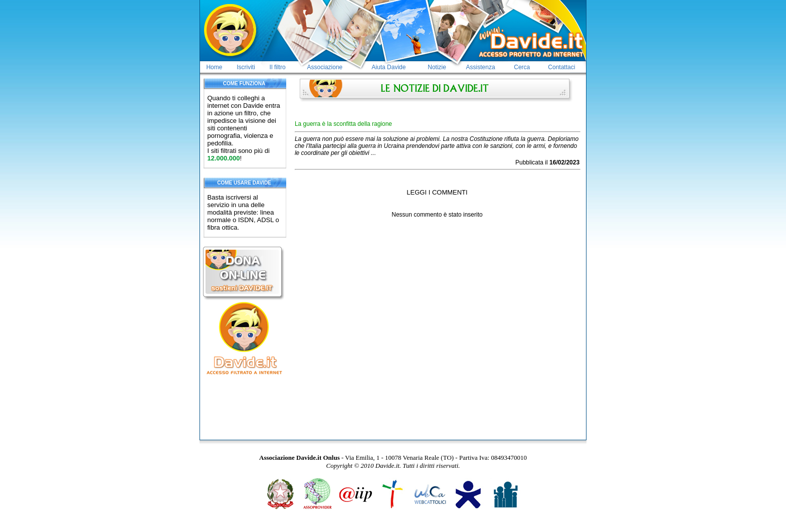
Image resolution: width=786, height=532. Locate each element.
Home (214, 67)
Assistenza (481, 67)
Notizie (437, 67)
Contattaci (561, 67)
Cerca (522, 67)
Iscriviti (246, 67)
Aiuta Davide (388, 67)
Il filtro (278, 67)
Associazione (325, 67)
